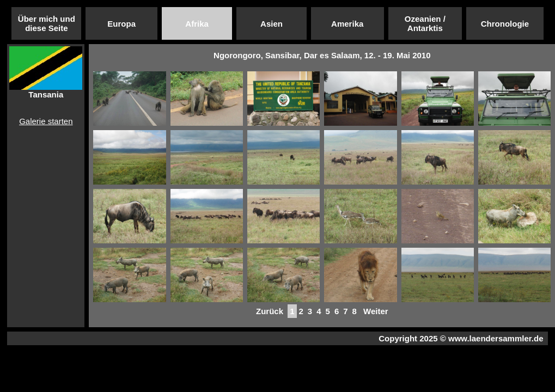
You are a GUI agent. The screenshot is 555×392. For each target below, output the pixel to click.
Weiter (376, 311)
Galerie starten (46, 121)
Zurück (270, 311)
